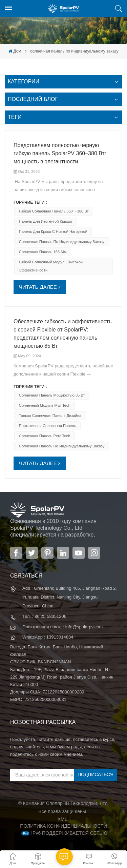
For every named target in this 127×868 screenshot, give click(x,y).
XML (62, 819)
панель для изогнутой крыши (46, 221)
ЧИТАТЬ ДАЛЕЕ (38, 287)
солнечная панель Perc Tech (45, 436)
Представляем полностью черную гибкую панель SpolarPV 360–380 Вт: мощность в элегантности (60, 153)
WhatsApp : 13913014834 (48, 637)
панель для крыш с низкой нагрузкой (53, 231)
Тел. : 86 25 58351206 (44, 616)
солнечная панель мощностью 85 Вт (52, 395)
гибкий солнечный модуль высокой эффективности (51, 266)
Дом (15, 51)
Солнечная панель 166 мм (43, 252)
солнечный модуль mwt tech (45, 405)
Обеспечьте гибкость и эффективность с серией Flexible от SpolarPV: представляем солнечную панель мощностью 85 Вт (63, 334)
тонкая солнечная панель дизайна (50, 416)
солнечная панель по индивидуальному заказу (62, 242)
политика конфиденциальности (63, 826)
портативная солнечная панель (48, 426)
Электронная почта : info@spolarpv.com (62, 627)
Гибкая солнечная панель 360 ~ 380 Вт (54, 211)
